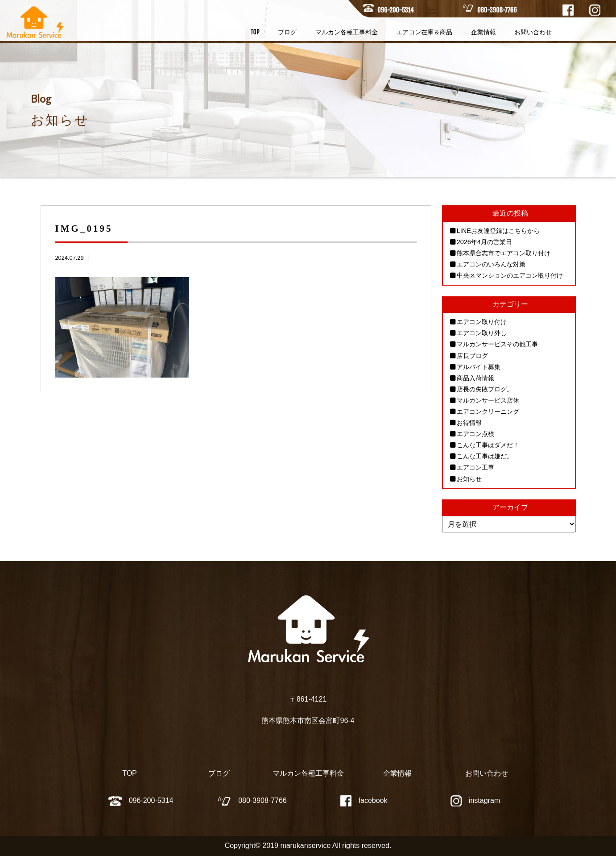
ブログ (287, 32)
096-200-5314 (395, 10)
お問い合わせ (533, 32)
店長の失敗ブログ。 (485, 389)
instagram (475, 800)
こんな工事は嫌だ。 (485, 456)
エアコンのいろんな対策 (491, 264)
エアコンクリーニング (488, 411)
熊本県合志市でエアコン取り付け (504, 253)
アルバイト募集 (479, 367)
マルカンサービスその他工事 (497, 344)
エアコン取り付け (482, 322)
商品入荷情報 (475, 378)
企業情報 (484, 32)
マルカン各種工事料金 (347, 32)
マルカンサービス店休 (488, 400)
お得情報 (469, 423)
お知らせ (469, 479)
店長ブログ (472, 356)
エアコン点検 (475, 434)
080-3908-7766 (497, 10)
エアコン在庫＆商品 (424, 32)
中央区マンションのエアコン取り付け (510, 275)
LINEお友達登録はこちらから (498, 231)
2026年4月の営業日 (484, 242)
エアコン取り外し (482, 333)
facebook (364, 800)
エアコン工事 (475, 467)
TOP (255, 32)
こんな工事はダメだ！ (488, 445)
